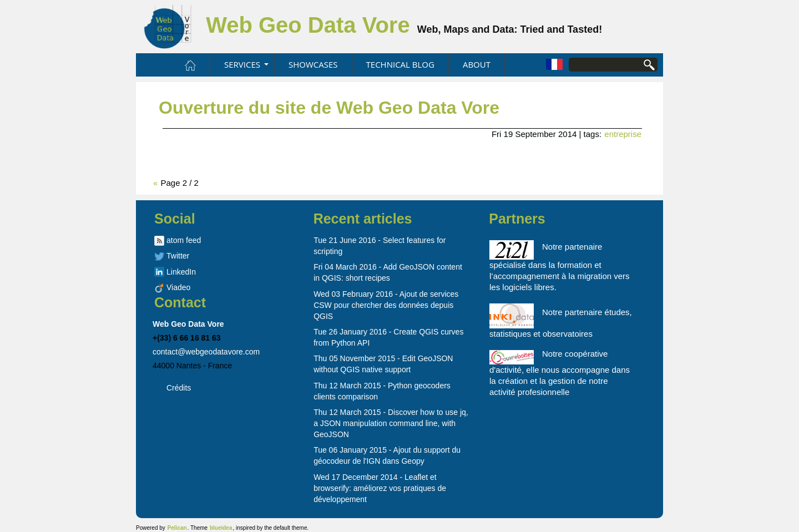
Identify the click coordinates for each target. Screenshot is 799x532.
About (477, 64)
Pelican (177, 528)
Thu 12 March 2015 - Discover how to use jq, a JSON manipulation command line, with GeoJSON (391, 423)
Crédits (179, 388)
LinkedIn (181, 272)
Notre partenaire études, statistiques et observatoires (561, 321)
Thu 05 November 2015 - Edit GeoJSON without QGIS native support (383, 364)
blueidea (221, 528)
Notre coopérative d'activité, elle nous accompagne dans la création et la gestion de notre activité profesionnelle (560, 373)
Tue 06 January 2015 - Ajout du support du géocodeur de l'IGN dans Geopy (387, 455)
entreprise (623, 134)
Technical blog (400, 64)
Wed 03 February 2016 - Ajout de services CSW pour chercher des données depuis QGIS (386, 305)
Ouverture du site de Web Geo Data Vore (329, 108)
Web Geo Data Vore (311, 25)
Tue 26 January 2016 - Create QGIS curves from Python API (388, 337)
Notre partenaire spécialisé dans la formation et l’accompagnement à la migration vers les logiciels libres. (560, 266)
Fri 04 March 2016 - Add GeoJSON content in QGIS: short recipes (388, 272)
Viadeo (178, 287)
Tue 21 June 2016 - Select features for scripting (380, 246)
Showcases (313, 64)
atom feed (184, 240)
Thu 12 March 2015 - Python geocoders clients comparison (382, 391)
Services (242, 64)
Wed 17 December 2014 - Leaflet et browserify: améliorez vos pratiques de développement (380, 488)
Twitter (178, 256)
